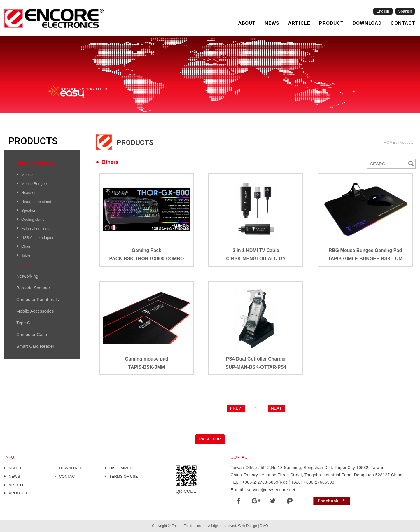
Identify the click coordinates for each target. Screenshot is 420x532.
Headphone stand (36, 202)
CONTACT (403, 23)
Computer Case (32, 334)
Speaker (28, 210)
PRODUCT (331, 23)
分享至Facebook (239, 501)
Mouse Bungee (34, 184)
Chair (26, 246)
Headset (28, 193)
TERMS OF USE (124, 476)
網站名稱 (54, 18)
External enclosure (37, 229)
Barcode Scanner (33, 288)
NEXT (276, 408)
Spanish (405, 11)
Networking (27, 276)
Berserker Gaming (35, 163)
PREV (236, 408)
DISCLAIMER (121, 468)
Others (27, 264)
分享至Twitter (273, 501)
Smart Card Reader (35, 346)
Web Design (247, 526)
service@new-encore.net (271, 490)
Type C (23, 323)
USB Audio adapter (37, 238)
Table (26, 255)
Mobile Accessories (35, 311)
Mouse (27, 175)
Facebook (328, 501)
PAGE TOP (210, 439)
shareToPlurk (290, 501)
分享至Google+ (256, 501)
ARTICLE (299, 23)
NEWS (272, 23)
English (383, 11)
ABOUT (247, 23)
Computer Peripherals (38, 299)
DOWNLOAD (367, 23)
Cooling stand (33, 219)
